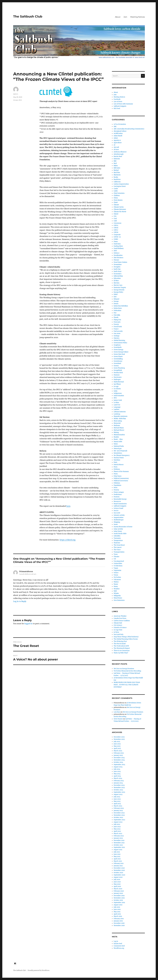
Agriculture (118, 143)
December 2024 (119, 758)
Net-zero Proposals (120, 451)
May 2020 (117, 884)
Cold (115, 221)
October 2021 (118, 845)
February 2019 (119, 919)
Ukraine (116, 557)
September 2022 (119, 820)
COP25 (116, 225)
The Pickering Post (120, 641)
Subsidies (117, 536)
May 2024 (117, 774)
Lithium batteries (120, 412)
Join (125, 17)
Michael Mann (119, 428)
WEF (115, 591)
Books (116, 177)
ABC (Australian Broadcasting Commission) (129, 129)
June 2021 (117, 854)
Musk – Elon (118, 439)
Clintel (16, 100)
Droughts (117, 267)
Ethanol (116, 299)
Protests (117, 497)
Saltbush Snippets (120, 106)
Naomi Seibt (118, 442)
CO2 (115, 216)
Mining (116, 432)
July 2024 (117, 769)
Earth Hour (118, 271)
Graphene (117, 345)
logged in (28, 624)
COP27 (116, 230)
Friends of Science (120, 628)
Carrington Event (120, 186)
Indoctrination (119, 396)
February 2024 (119, 781)
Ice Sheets (117, 389)
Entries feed (118, 944)
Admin (16, 94)
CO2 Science (118, 625)
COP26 (116, 228)
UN (115, 559)
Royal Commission (120, 504)
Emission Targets (120, 288)
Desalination (118, 255)
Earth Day (117, 269)
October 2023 (118, 790)
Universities (118, 563)
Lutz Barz (117, 712)
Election (117, 283)
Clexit (116, 202)
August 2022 (118, 822)
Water (116, 586)
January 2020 (118, 893)
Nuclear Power (119, 458)
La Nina (116, 403)
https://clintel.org (68, 540)
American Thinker (120, 616)
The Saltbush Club (28, 16)
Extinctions (118, 308)
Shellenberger (119, 520)
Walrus (116, 582)
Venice (116, 573)
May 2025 (117, 746)
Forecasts (117, 322)
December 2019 (119, 896)
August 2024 (118, 767)
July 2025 (117, 742)
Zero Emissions (119, 600)
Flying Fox (117, 320)
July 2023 (117, 797)
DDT (115, 251)
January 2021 (118, 866)
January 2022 (118, 838)
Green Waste (118, 357)
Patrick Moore (119, 465)
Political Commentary (121, 478)
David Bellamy (119, 248)
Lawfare (116, 409)
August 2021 (118, 850)
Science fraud (118, 508)
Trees (116, 554)
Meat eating (118, 421)
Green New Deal (119, 354)
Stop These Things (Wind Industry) (126, 637)
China (116, 198)
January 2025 (118, 755)
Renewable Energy (120, 499)
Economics (118, 274)
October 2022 (118, 817)
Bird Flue (117, 173)
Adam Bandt (118, 136)
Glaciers (117, 338)
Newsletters (118, 453)
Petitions (117, 469)
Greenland (117, 363)
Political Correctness (121, 481)
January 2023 (118, 811)
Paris (115, 462)
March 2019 (118, 916)
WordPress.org (119, 948)
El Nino (116, 281)
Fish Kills (117, 315)
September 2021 (119, 847)
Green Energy (118, 350)
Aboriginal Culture (120, 131)
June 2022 (117, 827)
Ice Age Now (118, 630)
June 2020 (117, 882)
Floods (116, 317)
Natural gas (118, 448)
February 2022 (119, 836)
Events (116, 304)
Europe (116, 301)
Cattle (116, 191)
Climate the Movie (120, 212)
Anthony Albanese (120, 152)
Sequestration (119, 517)
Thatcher (117, 543)
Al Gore (116, 150)
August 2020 (118, 877)
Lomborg (117, 414)
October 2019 (118, 900)
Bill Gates (117, 168)
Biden (116, 166)
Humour (117, 375)
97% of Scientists (120, 124)
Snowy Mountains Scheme (123, 527)
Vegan (116, 568)
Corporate (117, 235)
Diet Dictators (118, 258)
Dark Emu (117, 244)
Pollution (117, 483)
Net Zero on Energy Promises (124, 669)
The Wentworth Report (122, 648)
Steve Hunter (118, 719)
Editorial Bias (118, 276)
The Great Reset (119, 545)
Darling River (118, 246)
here (68, 506)
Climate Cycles (119, 207)
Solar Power (118, 531)
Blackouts (117, 175)
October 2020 (118, 873)
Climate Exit (118, 623)
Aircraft (116, 147)
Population (117, 485)
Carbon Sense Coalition (122, 621)
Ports (116, 488)
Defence (117, 253)
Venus (116, 575)
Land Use (117, 405)
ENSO (116, 294)
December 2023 (119, 785)
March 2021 (118, 861)
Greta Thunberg (119, 368)
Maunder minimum (121, 416)
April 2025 (117, 748)
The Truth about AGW (121, 646)
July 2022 (117, 824)
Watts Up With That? (121, 653)
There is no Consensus (122, 651)
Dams (116, 242)
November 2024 (119, 760)
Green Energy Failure (121, 352)
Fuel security (118, 331)
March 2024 (118, 778)
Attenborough (119, 154)
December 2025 (119, 737)
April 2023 (117, 804)
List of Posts (118, 102)
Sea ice (116, 511)
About (118, 17)
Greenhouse (118, 361)
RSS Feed (117, 108)
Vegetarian (117, 570)
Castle (116, 189)
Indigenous (118, 393)
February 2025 (119, 753)
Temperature (118, 540)
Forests (116, 324)
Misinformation (119, 435)
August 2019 (118, 905)
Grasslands (118, 347)
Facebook (117, 99)
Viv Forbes (117, 577)
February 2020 (119, 891)
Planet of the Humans (121, 471)
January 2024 (118, 783)
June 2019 (117, 909)
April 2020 (117, 886)
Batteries (117, 159)
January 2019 (118, 921)
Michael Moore (119, 430)
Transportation (119, 552)
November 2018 (119, 926)
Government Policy (120, 343)
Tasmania (117, 538)
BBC (115, 161)
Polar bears (118, 476)
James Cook (118, 400)
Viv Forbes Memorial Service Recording (127, 671)
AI (114, 145)
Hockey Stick (118, 373)
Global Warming (119, 340)
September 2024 (119, 765)
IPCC (20, 100)
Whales (116, 593)
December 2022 (119, 813)
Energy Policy (118, 292)
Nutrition (117, 460)
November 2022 (119, 815)
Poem (116, 474)
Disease (116, 260)
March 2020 (118, 889)
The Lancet (118, 547)
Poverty (116, 490)
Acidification (118, 133)
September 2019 (119, 903)
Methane (117, 425)
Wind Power (118, 598)
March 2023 (118, 806)
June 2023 (117, 799)
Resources (117, 501)
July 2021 (117, 852)
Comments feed (119, 946)
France (116, 329)
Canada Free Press (120, 618)
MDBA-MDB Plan (120, 419)
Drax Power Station (120, 262)
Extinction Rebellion (121, 306)
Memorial (117, 423)
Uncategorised (119, 561)
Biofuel (116, 170)
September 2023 (119, 792)
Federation (117, 311)
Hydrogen (117, 380)
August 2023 (118, 794)
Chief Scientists (119, 193)
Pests (116, 467)
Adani (116, 138)
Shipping (117, 522)
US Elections (118, 566)
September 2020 (119, 875)
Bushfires (117, 179)
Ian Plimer (117, 384)
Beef (115, 163)
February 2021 (119, 863)
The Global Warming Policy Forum (126, 639)
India (115, 391)
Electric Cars (118, 285)
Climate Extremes (120, 209)
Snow (116, 524)
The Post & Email (120, 644)
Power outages (119, 492)
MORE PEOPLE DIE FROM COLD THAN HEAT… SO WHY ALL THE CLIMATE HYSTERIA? (127, 685)
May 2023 (117, 801)
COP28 (116, 232)
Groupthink (118, 370)
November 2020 (119, 870)
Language (117, 407)
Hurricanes (118, 377)
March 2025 (118, 751)
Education (117, 278)
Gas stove (117, 334)
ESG (115, 297)
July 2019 (117, 907)
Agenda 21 (117, 140)
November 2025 (119, 739)
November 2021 (119, 843)
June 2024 (117, 771)
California (117, 182)
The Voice (117, 550)
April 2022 (117, 831)
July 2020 (117, 880)
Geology (117, 336)
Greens (116, 366)
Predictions (118, 494)
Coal (115, 219)
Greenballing (118, 359)
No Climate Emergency (122, 455)
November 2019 (119, 898)
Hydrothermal (119, 382)
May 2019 (117, 912)
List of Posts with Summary (123, 104)
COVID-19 (117, 237)
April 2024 (117, 776)
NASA (116, 444)
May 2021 (117, 857)
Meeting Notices (138, 17)
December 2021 (119, 840)
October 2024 (118, 762)
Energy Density (119, 290)
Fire (115, 313)
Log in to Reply (20, 601)
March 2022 (118, 834)
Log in (116, 941)
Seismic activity (119, 515)
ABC (115, 127)
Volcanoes (117, 580)
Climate (116, 205)
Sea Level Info (118, 634)
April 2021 (117, 859)
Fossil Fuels (118, 327)
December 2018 (119, 923)
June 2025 (117, 744)
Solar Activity (118, 529)
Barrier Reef (118, 156)
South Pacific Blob (120, 534)
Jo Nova (116, 632)
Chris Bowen (118, 200)
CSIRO (116, 239)
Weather (117, 589)
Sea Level (117, 513)
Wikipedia (117, 596)
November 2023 (119, 788)
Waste (116, 584)
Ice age (116, 386)
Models (116, 437)
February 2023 (119, 808)
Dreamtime (118, 265)
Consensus (118, 223)
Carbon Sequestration (121, 184)
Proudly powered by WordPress (39, 970)
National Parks (119, 446)
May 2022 (117, 829)
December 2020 (119, 868)
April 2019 (117, 914)
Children (117, 196)
